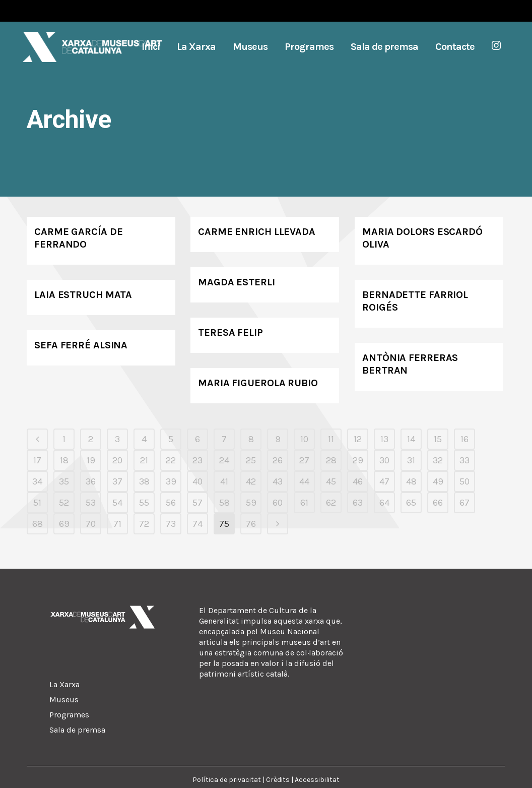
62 (331, 503)
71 (117, 524)
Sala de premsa (77, 730)
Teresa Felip (230, 332)
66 (438, 503)
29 (358, 460)
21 (144, 460)
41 (224, 481)
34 (37, 481)
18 (64, 460)
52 (64, 503)
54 (117, 503)
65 (411, 503)
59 (251, 503)
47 (384, 481)
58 (224, 503)
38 (144, 481)
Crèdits (278, 780)
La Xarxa (64, 684)
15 (438, 439)
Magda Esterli (237, 282)
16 (464, 439)
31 (411, 460)
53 (91, 503)
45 (331, 481)
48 (411, 481)
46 (358, 481)
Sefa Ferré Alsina (81, 345)
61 (304, 503)
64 (384, 503)
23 (197, 460)
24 (224, 460)
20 (117, 460)
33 (464, 460)
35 (64, 481)
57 (197, 503)
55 (144, 503)
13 (384, 439)
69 (64, 524)
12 (358, 439)
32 (438, 460)
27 (304, 460)
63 (358, 503)
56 (171, 503)
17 (37, 460)
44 (304, 481)
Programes (69, 715)
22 (171, 460)
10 (304, 439)
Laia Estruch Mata (83, 295)
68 (38, 524)
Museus (64, 700)
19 (91, 460)
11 (331, 439)
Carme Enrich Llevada (257, 232)
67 (464, 503)
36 (91, 481)
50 (464, 481)
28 (331, 460)
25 (251, 460)
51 (37, 503)
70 (91, 524)
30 (384, 460)
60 (278, 503)
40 (197, 481)
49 (438, 481)
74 (197, 524)
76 (251, 524)
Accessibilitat (317, 780)
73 (171, 524)
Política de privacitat (227, 780)
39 (171, 481)
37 (117, 481)
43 (278, 481)
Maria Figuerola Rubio (258, 383)
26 (278, 460)
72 (144, 524)
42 (251, 481)
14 (411, 439)
